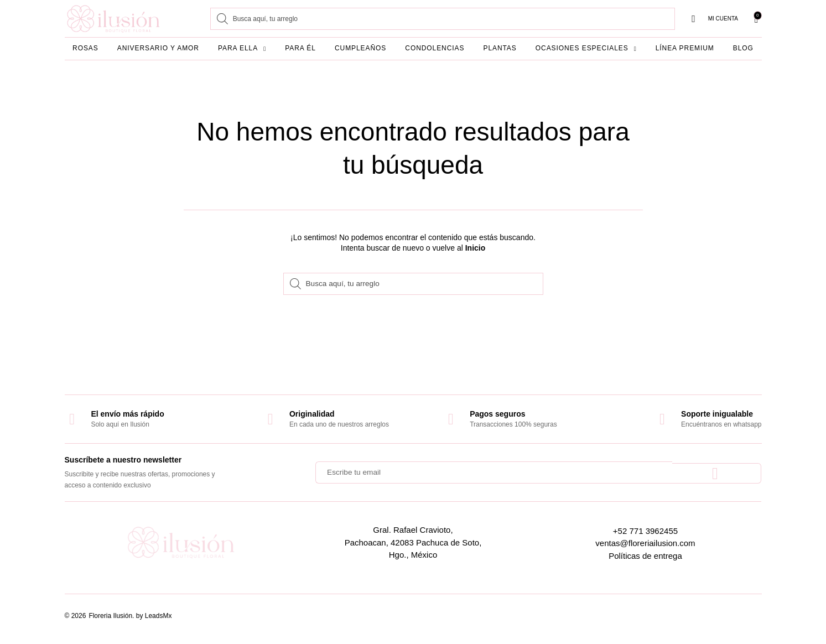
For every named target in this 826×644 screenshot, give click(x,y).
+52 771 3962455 (645, 531)
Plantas (500, 48)
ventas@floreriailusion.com (645, 543)
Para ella (242, 49)
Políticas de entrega (645, 556)
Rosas (85, 48)
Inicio (476, 248)
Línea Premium (685, 48)
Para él (300, 48)
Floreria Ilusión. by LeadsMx (130, 616)
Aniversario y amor (158, 48)
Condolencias (435, 48)
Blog (743, 48)
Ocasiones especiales (586, 49)
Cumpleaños (360, 48)
